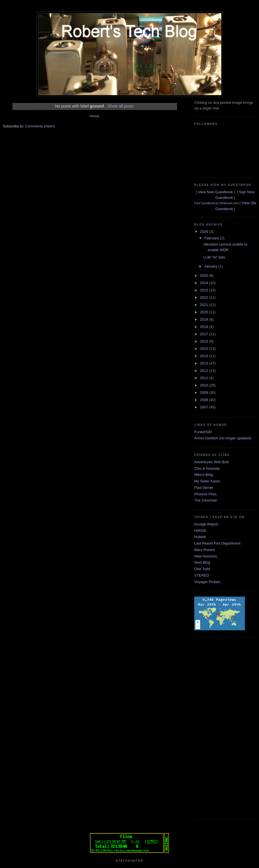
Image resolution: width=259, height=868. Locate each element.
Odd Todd (202, 569)
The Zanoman (206, 500)
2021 (205, 305)
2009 (205, 393)
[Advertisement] (217, 728)
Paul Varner (204, 488)
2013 (205, 363)
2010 (205, 385)
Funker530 (203, 432)
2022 (205, 297)
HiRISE (200, 531)
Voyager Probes (207, 582)
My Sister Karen (207, 481)
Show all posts (120, 106)
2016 (205, 341)
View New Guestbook (215, 192)
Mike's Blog (204, 475)
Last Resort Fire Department (217, 543)
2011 (205, 378)
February (212, 238)
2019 (205, 319)
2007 (205, 407)
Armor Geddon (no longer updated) (223, 438)
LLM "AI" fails (214, 257)
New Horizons (206, 556)
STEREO (202, 575)
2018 (205, 327)
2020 (205, 312)
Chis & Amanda (207, 468)
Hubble (200, 537)
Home (94, 116)
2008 (205, 400)
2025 (205, 276)
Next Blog (202, 562)
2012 (205, 371)
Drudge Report (206, 524)
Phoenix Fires (205, 494)
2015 (205, 349)
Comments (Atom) (40, 126)
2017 (205, 334)
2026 (205, 232)
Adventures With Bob (211, 462)
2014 (205, 356)
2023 (205, 290)
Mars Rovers (205, 550)
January (211, 266)
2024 (205, 283)
